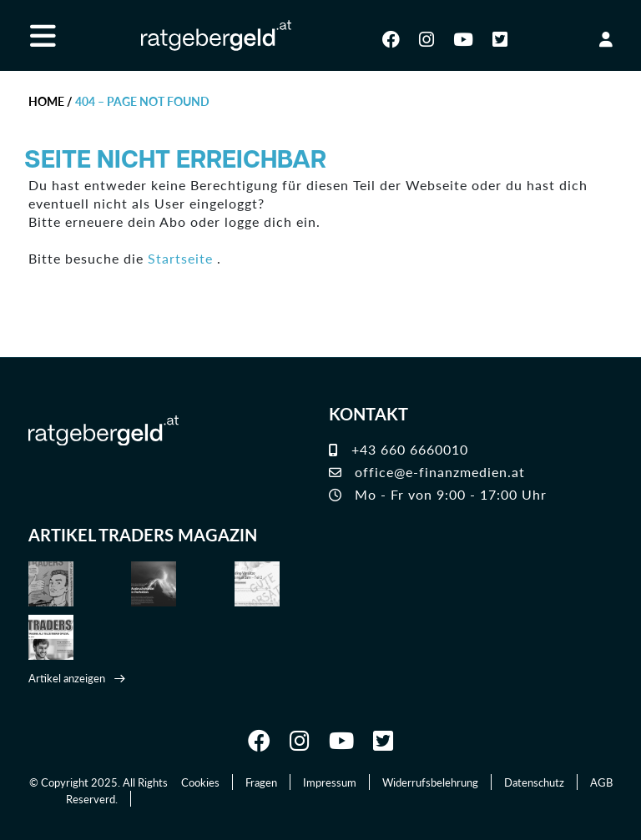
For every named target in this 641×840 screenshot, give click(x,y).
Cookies (200, 782)
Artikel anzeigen (67, 678)
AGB (601, 782)
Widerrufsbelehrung (430, 782)
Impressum (330, 782)
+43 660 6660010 (399, 449)
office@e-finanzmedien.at (427, 472)
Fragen (261, 782)
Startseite (180, 258)
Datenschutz (534, 782)
